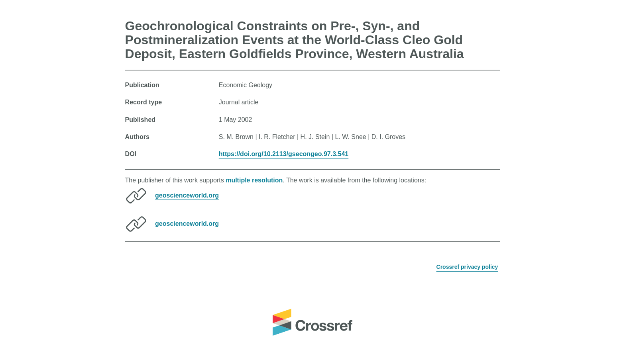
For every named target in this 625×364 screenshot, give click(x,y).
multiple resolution (254, 180)
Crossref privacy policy (467, 267)
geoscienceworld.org (187, 195)
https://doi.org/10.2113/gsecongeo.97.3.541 (284, 154)
